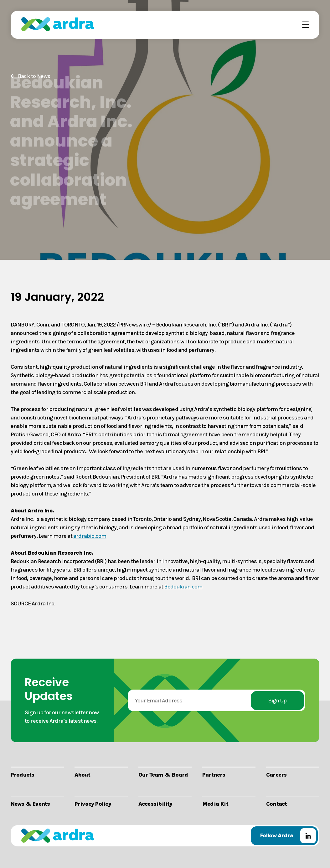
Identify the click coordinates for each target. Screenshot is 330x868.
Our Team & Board (163, 774)
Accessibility (155, 803)
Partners (214, 774)
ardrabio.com (90, 536)
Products (23, 774)
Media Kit (215, 803)
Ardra (58, 24)
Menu (302, 24)
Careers (276, 774)
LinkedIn (308, 836)
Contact (276, 803)
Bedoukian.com (183, 586)
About (82, 774)
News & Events (30, 803)
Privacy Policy (93, 803)
